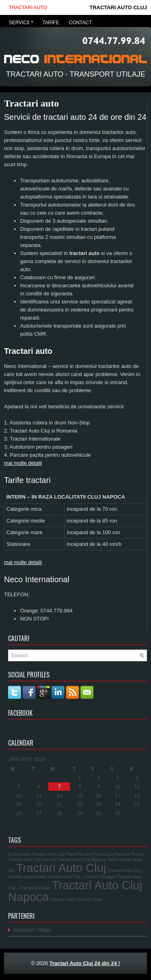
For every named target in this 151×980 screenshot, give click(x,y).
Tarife (51, 23)
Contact (80, 23)
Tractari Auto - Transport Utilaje (75, 74)
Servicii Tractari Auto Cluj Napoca (74, 859)
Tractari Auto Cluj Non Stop (76, 899)
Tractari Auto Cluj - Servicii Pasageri (82, 877)
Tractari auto (28, 8)
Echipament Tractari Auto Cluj (36, 854)
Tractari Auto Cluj (61, 868)
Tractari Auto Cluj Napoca (75, 891)
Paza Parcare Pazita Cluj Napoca (98, 854)
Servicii (23, 20)
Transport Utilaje (32, 930)
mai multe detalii (23, 463)
